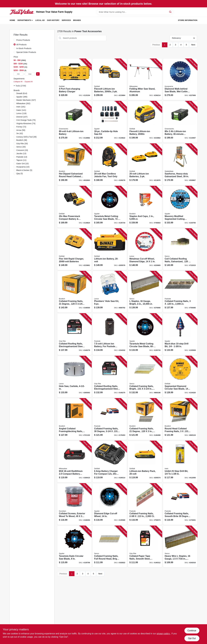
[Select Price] (38, 74)
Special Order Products (26, 52)
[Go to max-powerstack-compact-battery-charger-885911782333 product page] (74, 207)
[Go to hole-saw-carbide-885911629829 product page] (74, 377)
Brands (77, 20)
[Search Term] (135, 12)
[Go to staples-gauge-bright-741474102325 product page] (145, 292)
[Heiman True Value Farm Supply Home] (22, 12)
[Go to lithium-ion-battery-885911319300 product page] (110, 249)
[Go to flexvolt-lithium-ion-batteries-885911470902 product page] (110, 80)
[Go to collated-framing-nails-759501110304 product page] (145, 504)
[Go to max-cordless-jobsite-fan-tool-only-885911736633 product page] (110, 164)
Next (193, 45)
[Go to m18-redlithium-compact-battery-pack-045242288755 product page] (74, 462)
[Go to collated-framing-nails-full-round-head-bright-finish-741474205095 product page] (110, 547)
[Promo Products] (15, 40)
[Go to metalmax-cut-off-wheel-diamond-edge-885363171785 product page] (145, 249)
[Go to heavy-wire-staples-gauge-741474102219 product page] (180, 547)
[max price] (30, 74)
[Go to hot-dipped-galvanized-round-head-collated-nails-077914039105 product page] (74, 164)
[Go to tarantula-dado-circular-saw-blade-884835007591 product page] (74, 547)
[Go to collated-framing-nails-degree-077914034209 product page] (74, 292)
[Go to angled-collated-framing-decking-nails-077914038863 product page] (74, 419)
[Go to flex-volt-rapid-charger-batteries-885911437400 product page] (74, 249)
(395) (22, 97)
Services (66, 20)
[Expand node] (15, 86)
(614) (22, 93)
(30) (22, 144)
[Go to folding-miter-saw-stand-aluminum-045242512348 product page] (145, 80)
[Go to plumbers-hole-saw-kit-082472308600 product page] (110, 292)
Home (12, 20)
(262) (23, 103)
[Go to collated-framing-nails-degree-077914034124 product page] (145, 419)
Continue (192, 631)
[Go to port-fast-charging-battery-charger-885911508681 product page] (74, 80)
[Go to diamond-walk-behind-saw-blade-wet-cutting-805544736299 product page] (180, 80)
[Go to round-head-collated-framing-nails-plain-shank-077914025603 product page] (180, 419)
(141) (21, 110)
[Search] (170, 12)
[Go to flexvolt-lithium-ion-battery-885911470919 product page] (145, 122)
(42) (20, 133)
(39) (26, 137)
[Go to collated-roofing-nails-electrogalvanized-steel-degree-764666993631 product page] (74, 334)
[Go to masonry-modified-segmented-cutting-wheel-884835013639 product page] (180, 207)
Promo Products (23, 40)
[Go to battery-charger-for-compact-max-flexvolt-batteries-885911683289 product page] (110, 462)
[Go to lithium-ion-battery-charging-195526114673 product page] (180, 122)
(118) (21, 113)
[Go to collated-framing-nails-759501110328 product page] (180, 292)
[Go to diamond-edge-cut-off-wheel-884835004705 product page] (110, 504)
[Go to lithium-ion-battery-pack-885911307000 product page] (145, 462)
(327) (26, 100)
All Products (21, 45)
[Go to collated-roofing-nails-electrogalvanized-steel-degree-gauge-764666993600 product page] (110, 377)
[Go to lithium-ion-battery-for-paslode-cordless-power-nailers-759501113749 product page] (110, 334)
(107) (22, 117)
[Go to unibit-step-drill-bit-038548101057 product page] (180, 462)
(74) (26, 123)
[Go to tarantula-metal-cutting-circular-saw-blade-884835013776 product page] (145, 334)
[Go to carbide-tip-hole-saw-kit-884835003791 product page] (110, 122)
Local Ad (40, 20)
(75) (26, 120)
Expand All (29, 82)
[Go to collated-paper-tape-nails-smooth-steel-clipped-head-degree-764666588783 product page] (145, 547)
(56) (21, 130)
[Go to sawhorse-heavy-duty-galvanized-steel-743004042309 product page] (180, 164)
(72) (21, 127)
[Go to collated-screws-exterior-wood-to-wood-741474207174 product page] (74, 504)
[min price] (18, 74)
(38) (22, 140)
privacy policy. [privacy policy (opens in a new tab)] (163, 634)
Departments (24, 20)
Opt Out (192, 638)
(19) (22, 150)
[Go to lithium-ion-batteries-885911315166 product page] (145, 164)
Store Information (188, 20)
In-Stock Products (24, 48)
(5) (24, 170)
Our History (53, 20)
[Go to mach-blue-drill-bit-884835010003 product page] (180, 334)
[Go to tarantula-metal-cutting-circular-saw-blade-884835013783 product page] (110, 207)
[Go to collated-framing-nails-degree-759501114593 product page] (110, 419)
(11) (21, 160)
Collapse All (18, 82)
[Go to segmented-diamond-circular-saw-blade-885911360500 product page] (180, 377)
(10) (22, 164)
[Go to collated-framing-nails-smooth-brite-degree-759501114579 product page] (180, 504)
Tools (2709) (21, 86)
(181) (21, 107)
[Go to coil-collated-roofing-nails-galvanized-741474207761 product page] (180, 249)
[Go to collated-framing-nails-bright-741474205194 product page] (145, 377)
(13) (21, 153)
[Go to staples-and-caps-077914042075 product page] (145, 207)
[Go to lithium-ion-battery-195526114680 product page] (74, 122)
